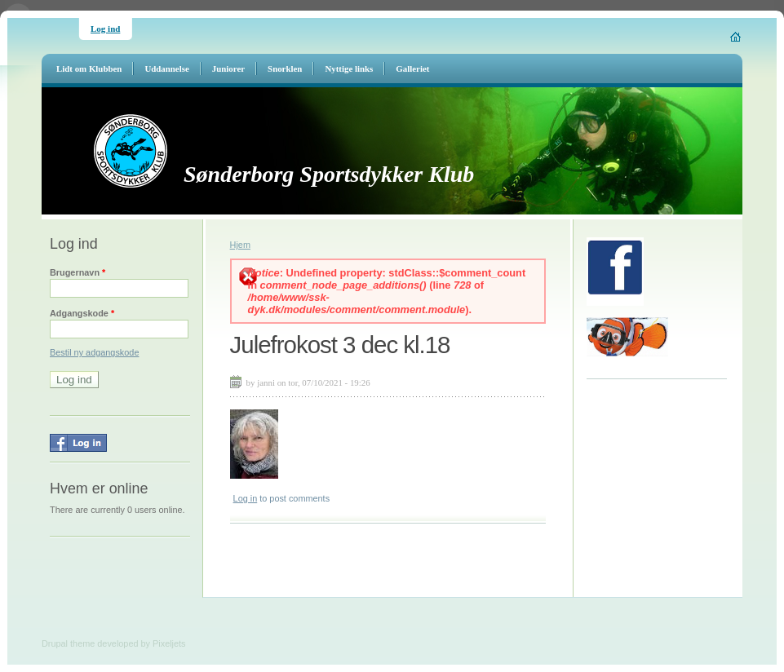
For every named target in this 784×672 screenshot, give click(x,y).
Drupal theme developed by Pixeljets (114, 643)
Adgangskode (82, 313)
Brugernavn (78, 272)
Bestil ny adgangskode (94, 352)
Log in (246, 498)
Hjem (240, 245)
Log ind (105, 29)
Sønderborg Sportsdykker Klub (329, 174)
